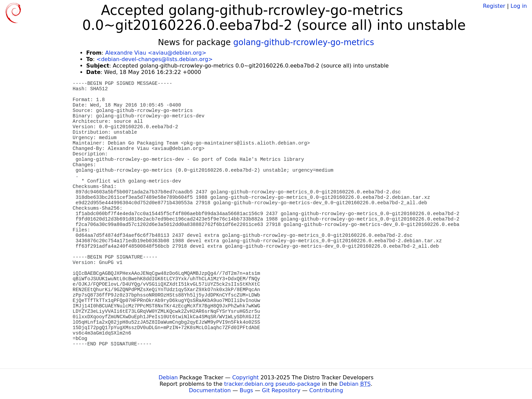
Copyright (245, 377)
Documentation (210, 390)
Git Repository (281, 390)
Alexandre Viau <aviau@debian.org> (156, 53)
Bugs (246, 390)
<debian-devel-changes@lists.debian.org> (155, 59)
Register (494, 6)
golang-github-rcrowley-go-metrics (304, 42)
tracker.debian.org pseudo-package (272, 384)
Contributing (326, 390)
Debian (168, 377)
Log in (519, 6)
